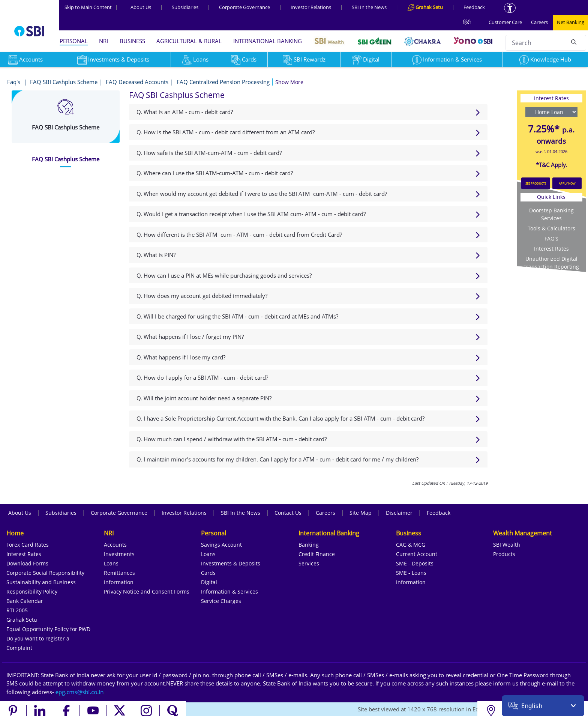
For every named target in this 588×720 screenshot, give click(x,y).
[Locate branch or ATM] (491, 711)
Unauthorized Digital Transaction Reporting (551, 263)
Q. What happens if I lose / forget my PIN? (190, 337)
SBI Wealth (507, 545)
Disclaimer (399, 513)
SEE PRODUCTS (536, 183)
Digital (366, 59)
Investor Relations (311, 7)
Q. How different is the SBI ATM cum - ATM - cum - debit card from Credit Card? (239, 234)
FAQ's (551, 238)
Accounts (115, 545)
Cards (244, 59)
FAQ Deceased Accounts (137, 82)
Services (309, 563)
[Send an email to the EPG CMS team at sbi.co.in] (80, 692)
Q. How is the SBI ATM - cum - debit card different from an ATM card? (226, 132)
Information (119, 582)
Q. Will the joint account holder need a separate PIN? (204, 398)
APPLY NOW (567, 183)
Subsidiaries (185, 7)
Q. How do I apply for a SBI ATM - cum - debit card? (202, 377)
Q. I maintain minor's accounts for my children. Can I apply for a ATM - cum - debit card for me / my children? (277, 459)
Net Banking (571, 22)
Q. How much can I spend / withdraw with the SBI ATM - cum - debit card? (232, 439)
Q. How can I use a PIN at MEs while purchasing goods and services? (224, 275)
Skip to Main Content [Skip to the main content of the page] (91, 7)
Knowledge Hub (545, 59)
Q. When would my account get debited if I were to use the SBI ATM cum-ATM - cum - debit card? (262, 194)
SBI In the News (369, 7)
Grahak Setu (22, 620)
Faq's (14, 82)
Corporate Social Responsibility (45, 573)
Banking (309, 545)
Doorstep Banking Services (551, 214)
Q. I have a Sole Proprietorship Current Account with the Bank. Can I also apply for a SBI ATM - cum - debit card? (280, 418)
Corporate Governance (244, 7)
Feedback (474, 7)
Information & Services (447, 59)
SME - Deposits (415, 563)
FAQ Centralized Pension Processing (223, 82)
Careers (539, 22)
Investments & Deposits (113, 59)
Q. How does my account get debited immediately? (202, 296)
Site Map (361, 513)
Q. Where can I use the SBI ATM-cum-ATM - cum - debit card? (215, 173)
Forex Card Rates (28, 545)
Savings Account (221, 545)
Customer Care (505, 22)
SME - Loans (411, 573)
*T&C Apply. (551, 165)
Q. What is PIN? (156, 255)
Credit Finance (317, 554)
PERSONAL (74, 41)
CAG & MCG (411, 545)
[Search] (574, 42)
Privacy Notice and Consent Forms (147, 591)
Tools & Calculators (551, 228)
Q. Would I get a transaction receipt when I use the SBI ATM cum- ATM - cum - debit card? (251, 214)
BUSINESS (132, 41)
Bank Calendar (25, 601)
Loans (195, 59)
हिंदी (467, 22)
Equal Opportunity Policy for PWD (48, 629)
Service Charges (221, 601)
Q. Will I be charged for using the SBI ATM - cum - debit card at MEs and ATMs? (237, 316)
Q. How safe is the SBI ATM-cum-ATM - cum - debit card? (209, 153)
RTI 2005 (17, 610)
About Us (141, 7)
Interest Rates (551, 249)
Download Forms (27, 563)
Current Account (417, 554)
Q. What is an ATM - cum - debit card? (185, 112)
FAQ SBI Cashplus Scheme (64, 82)
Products (504, 554)
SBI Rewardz (304, 59)
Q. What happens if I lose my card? (181, 357)
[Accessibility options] (510, 8)
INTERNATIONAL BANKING (268, 41)
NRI (103, 41)
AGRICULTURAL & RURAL (189, 41)
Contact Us (288, 513)
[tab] (65, 159)
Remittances (119, 573)
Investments (119, 554)
